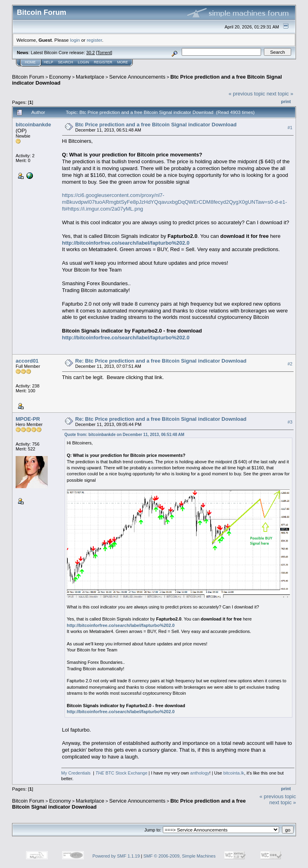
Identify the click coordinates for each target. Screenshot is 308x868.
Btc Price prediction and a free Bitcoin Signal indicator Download (156, 125)
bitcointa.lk (234, 773)
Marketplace (90, 77)
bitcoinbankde (33, 125)
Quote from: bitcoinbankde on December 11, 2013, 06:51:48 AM (125, 435)
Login (83, 62)
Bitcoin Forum (28, 77)
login (75, 40)
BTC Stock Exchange (122, 773)
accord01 (27, 361)
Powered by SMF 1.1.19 (116, 856)
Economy (60, 77)
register (94, 40)
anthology (200, 773)
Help (49, 62)
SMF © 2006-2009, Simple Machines (180, 856)
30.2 (90, 53)
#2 (290, 364)
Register (103, 62)
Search (66, 62)
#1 (290, 128)
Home (30, 62)
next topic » (280, 94)
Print (286, 101)
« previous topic (247, 94)
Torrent (104, 53)
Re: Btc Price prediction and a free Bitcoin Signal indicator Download (161, 361)
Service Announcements (137, 77)
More (123, 62)
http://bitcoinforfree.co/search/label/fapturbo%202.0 (126, 243)
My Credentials (76, 773)
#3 (290, 422)
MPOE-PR (28, 419)
